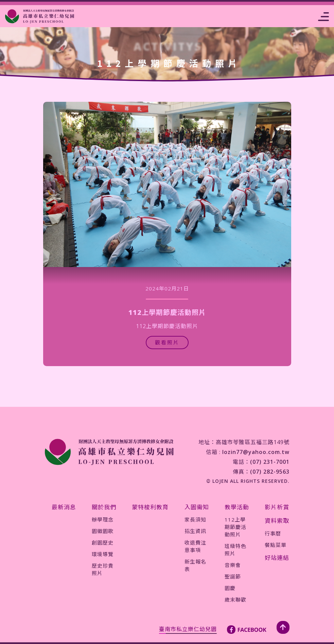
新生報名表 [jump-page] (195, 565)
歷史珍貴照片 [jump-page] (103, 569)
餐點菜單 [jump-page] (276, 545)
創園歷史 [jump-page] (103, 543)
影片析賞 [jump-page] (277, 507)
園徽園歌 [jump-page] (103, 531)
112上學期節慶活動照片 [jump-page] (235, 527)
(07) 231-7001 (270, 462)
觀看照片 (167, 342)
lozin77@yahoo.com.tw (256, 452)
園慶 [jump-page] (230, 588)
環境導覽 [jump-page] (103, 554)
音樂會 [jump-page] (233, 565)
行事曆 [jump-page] (273, 533)
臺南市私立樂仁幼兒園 (188, 629)
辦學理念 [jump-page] (103, 519)
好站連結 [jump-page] (277, 558)
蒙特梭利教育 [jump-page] (150, 507)
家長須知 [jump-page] (195, 519)
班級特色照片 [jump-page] (235, 550)
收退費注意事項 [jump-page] (195, 546)
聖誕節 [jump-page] (233, 576)
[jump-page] (40, 16)
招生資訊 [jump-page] (195, 531)
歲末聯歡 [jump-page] (235, 600)
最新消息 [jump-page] (64, 507)
